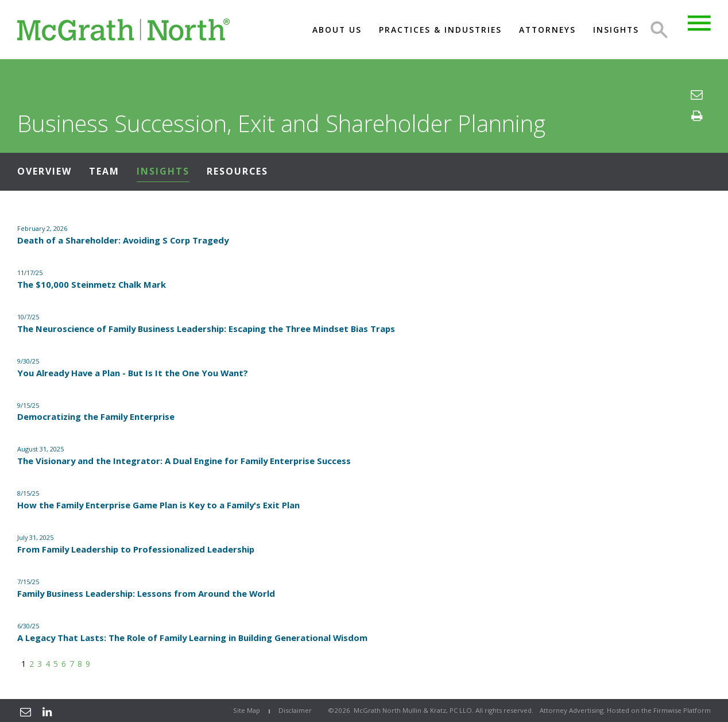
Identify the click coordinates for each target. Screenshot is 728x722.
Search (659, 30)
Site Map (247, 710)
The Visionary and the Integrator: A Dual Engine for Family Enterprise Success (184, 461)
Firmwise (667, 710)
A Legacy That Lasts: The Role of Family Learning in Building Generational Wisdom (192, 638)
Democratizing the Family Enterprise (96, 416)
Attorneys (547, 30)
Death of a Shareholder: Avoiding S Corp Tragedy (123, 240)
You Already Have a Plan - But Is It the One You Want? (133, 373)
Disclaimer (295, 710)
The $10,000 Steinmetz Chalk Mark (92, 284)
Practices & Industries (440, 30)
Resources (237, 171)
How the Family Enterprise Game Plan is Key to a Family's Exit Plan (158, 505)
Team (104, 171)
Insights (616, 30)
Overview (44, 171)
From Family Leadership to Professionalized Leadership (136, 549)
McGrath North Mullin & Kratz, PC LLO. (414, 710)
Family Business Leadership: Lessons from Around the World (146, 593)
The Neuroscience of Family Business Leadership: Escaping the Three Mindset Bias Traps (206, 329)
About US (337, 30)
